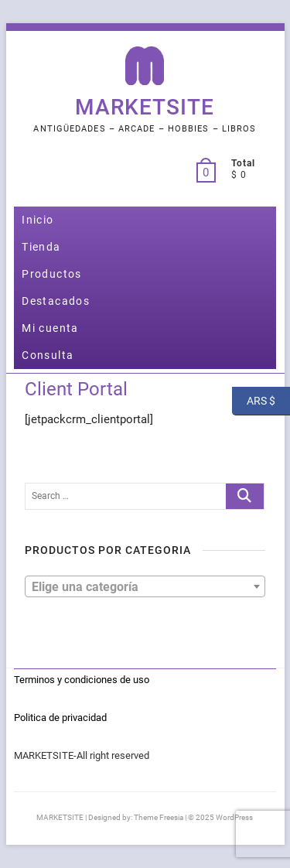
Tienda (41, 247)
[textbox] (145, 586)
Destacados (56, 301)
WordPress (234, 817)
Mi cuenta (50, 328)
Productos (52, 274)
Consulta (48, 355)
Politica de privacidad (60, 718)
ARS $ (254, 401)
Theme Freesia (159, 817)
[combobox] (145, 586)
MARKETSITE (145, 107)
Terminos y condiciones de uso (82, 680)
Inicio (38, 220)
